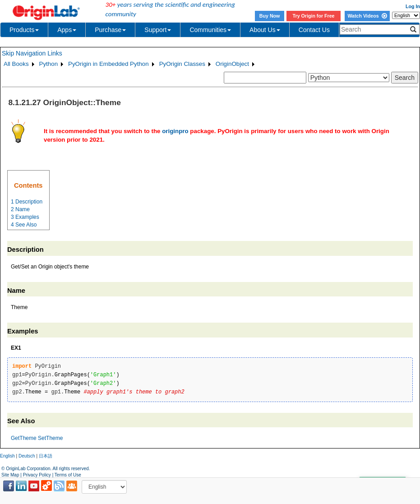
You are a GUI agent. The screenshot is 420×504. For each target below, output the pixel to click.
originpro (175, 131)
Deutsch (27, 456)
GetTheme (24, 438)
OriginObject (232, 64)
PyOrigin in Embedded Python (108, 64)
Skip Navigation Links (32, 53)
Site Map (10, 475)
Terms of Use (68, 475)
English (7, 456)
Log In (413, 6)
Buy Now (270, 16)
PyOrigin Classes (182, 64)
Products (24, 30)
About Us (265, 30)
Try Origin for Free (314, 16)
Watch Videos (367, 16)
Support (158, 30)
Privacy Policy (37, 475)
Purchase (110, 30)
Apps (67, 30)
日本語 (46, 456)
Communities (210, 30)
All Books (16, 64)
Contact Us (314, 30)
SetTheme (50, 438)
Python (49, 64)
